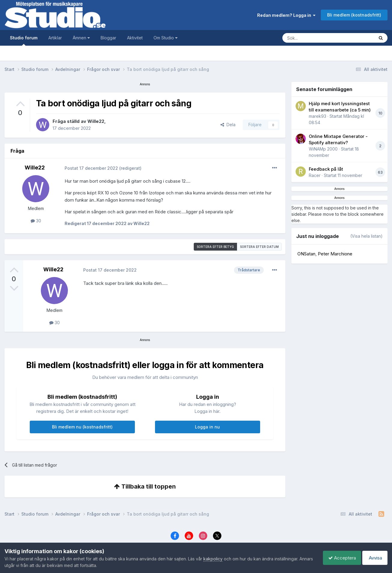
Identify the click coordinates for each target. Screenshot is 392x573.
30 (36, 221)
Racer (315, 175)
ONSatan (306, 254)
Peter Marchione (335, 254)
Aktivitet (135, 38)
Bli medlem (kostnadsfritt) (354, 15)
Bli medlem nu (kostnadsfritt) (82, 427)
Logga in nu (207, 427)
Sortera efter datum (259, 247)
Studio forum (24, 40)
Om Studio (166, 38)
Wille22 (96, 121)
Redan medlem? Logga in (286, 15)
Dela (228, 125)
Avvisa (374, 558)
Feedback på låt (326, 169)
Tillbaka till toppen (145, 486)
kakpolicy (213, 559)
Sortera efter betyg (215, 247)
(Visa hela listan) (366, 236)
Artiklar (55, 38)
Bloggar (108, 38)
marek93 (318, 116)
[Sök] (322, 38)
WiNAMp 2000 (323, 149)
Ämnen (81, 38)
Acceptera (339, 558)
